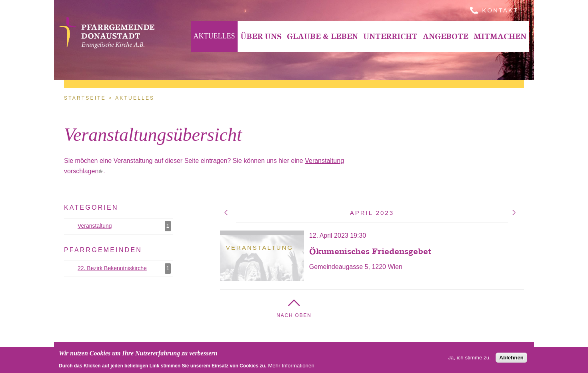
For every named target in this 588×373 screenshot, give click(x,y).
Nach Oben (294, 315)
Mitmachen (500, 36)
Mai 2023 (514, 213)
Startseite (85, 98)
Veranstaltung (125, 226)
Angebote (446, 36)
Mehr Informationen (291, 366)
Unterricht (390, 36)
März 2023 (226, 213)
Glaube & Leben (322, 36)
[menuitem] (214, 36)
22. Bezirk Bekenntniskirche (125, 269)
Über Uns (261, 36)
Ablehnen (511, 358)
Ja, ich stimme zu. (469, 358)
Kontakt (500, 10)
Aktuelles (214, 36)
